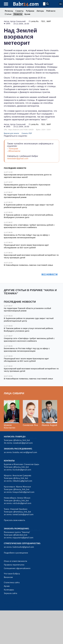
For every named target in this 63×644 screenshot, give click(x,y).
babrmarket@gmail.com (23, 547)
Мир (49, 21)
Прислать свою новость (14, 520)
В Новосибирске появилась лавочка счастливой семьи (28, 265)
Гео (43, 21)
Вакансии (8, 577)
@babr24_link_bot (22, 440)
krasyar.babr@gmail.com (23, 492)
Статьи (8, 14)
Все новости (50, 274)
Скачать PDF (27, 133)
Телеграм (13, 149)
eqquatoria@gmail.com (23, 538)
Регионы (9, 11)
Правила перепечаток (14, 565)
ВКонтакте (14, 151)
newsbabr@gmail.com (18, 159)
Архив (27, 14)
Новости (18, 14)
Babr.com (26, 4)
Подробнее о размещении (16, 553)
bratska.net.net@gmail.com (25, 452)
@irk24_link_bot (21, 478)
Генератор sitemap (11, 606)
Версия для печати (11, 133)
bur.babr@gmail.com (22, 470)
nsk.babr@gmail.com (22, 503)
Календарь (9, 590)
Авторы (40, 11)
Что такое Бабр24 (12, 574)
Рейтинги (51, 11)
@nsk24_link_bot (21, 501)
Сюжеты (19, 11)
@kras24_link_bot (21, 489)
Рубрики (30, 11)
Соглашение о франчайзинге (17, 568)
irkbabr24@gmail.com (22, 481)
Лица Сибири (14, 393)
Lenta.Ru (35, 21)
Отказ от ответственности (16, 561)
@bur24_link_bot (21, 467)
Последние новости (15, 168)
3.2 (19, 602)
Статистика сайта (12, 583)
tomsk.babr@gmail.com (23, 514)
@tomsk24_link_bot (22, 512)
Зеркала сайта (10, 593)
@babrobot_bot (20, 535)
